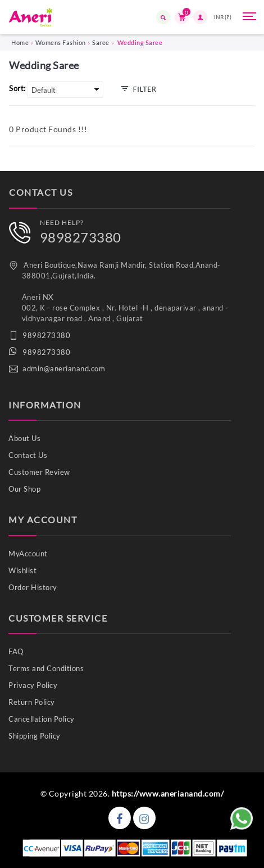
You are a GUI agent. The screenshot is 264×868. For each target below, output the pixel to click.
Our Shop (24, 489)
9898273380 (81, 237)
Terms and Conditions (46, 668)
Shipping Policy (35, 736)
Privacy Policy (33, 685)
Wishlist (22, 570)
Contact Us (28, 455)
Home (20, 42)
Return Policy (32, 702)
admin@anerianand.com (64, 368)
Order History (33, 587)
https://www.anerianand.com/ (168, 793)
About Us (24, 438)
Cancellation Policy (42, 719)
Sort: (17, 88)
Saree (101, 42)
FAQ (16, 651)
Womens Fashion (61, 42)
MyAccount (28, 554)
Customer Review (39, 472)
